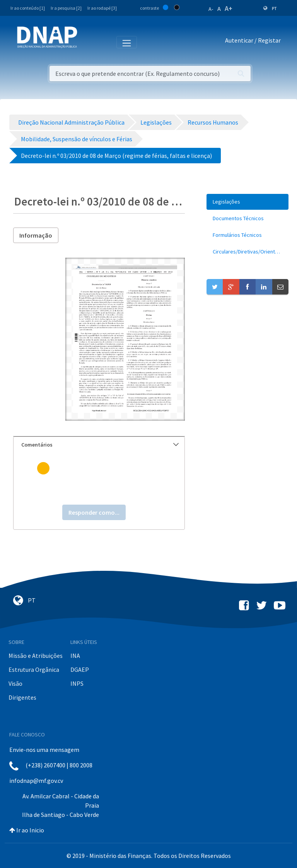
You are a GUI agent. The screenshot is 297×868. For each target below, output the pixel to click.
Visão (15, 683)
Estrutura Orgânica (34, 669)
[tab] (99, 445)
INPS (77, 683)
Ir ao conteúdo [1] (28, 8)
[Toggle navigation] (88, 42)
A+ (229, 8)
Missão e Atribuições (36, 656)
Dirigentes (22, 697)
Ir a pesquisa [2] (66, 8)
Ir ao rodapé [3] (102, 8)
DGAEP (80, 669)
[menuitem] (247, 202)
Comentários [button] (100, 445)
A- (211, 9)
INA (75, 656)
